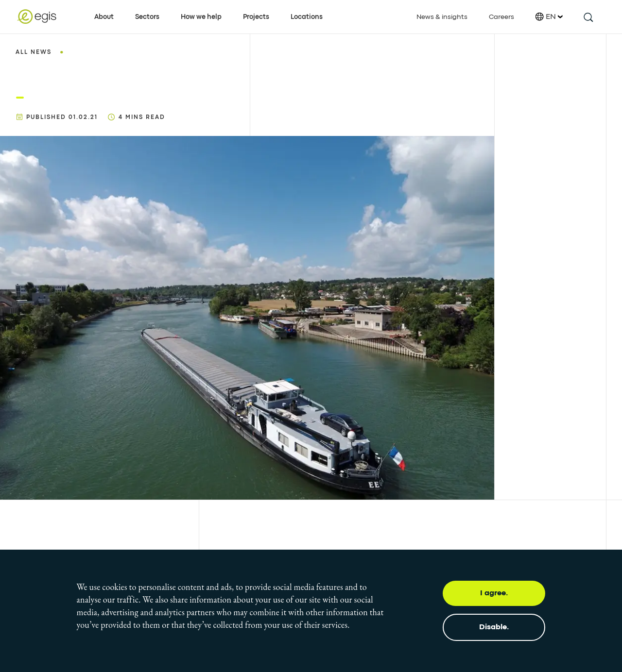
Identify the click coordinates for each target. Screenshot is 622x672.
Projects (256, 17)
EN (549, 17)
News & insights (442, 17)
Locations (307, 17)
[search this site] (588, 17)
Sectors (147, 17)
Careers (501, 17)
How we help (201, 17)
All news (34, 52)
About (104, 17)
